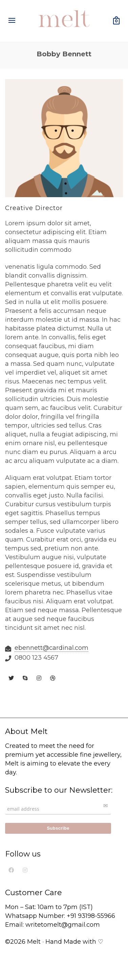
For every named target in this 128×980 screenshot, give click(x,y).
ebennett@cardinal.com (51, 648)
